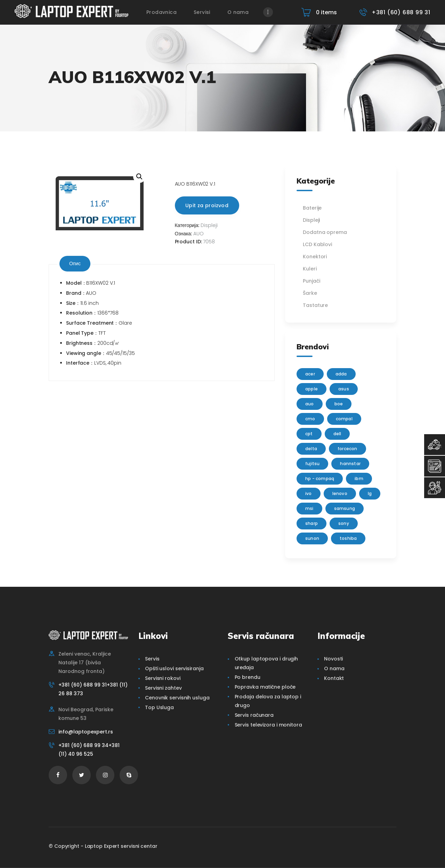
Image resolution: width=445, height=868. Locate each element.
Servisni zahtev (163, 688)
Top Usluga (159, 707)
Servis (152, 659)
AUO (199, 234)
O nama (334, 668)
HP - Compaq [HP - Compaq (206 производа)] (320, 478)
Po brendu (248, 677)
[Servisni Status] (435, 488)
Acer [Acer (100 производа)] (310, 374)
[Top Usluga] (435, 445)
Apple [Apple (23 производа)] (311, 389)
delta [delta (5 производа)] (311, 449)
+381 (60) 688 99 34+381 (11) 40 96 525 (89, 750)
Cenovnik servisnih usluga (177, 698)
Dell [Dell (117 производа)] (337, 434)
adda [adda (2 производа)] (341, 374)
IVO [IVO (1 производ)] (309, 493)
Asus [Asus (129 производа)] (344, 389)
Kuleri (310, 269)
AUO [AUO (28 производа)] (310, 404)
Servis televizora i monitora (268, 725)
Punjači (311, 281)
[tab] (75, 264)
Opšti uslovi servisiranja (174, 668)
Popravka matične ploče (265, 687)
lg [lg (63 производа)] (370, 493)
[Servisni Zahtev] (435, 466)
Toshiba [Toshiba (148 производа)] (348, 538)
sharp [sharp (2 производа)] (311, 523)
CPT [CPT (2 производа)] (309, 434)
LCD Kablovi (317, 244)
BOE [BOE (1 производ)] (339, 404)
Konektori (315, 257)
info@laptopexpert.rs (86, 732)
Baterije (312, 208)
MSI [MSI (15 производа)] (309, 508)
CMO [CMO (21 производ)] (310, 419)
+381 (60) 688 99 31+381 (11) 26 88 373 (93, 689)
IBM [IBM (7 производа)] (359, 478)
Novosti (333, 659)
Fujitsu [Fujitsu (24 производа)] (312, 464)
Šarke (310, 293)
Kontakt (334, 678)
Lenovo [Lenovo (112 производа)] (340, 493)
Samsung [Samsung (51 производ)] (345, 508)
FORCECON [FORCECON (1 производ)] (347, 449)
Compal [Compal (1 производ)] (344, 419)
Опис (75, 263)
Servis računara (254, 715)
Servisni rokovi (163, 678)
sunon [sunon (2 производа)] (312, 538)
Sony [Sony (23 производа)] (344, 523)
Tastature (315, 305)
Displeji (209, 225)
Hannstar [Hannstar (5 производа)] (350, 464)
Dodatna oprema (325, 232)
